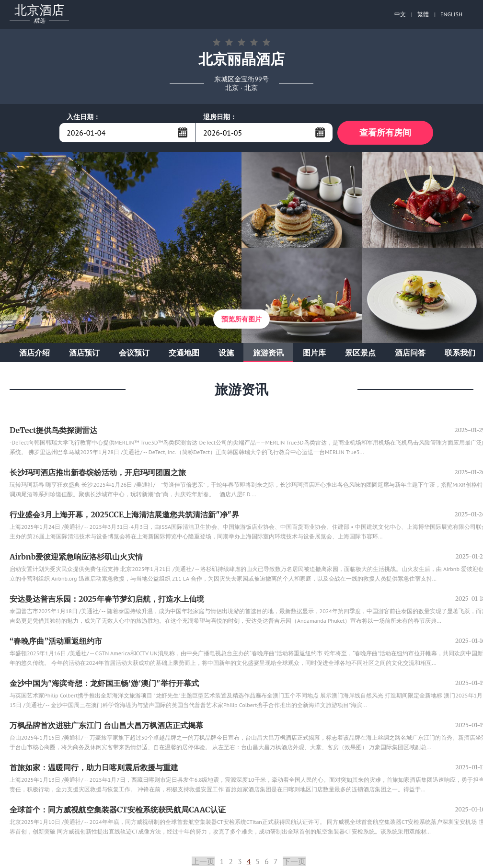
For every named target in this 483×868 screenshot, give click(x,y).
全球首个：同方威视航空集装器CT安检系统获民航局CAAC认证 (118, 810)
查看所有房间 (385, 132)
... (183, 132)
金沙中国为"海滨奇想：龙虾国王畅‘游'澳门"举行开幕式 (104, 683)
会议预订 (134, 353)
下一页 (294, 861)
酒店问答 (410, 353)
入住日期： (83, 117)
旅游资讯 (268, 353)
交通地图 (184, 353)
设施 (226, 353)
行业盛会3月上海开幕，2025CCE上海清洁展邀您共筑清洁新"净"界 (124, 514)
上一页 (203, 861)
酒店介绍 (34, 353)
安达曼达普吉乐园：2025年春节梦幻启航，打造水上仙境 (107, 599)
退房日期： (220, 117)
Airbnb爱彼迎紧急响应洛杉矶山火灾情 (76, 557)
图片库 (314, 353)
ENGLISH (451, 14)
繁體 (423, 14)
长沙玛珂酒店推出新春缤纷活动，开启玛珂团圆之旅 (98, 472)
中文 (400, 14)
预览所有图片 (241, 319)
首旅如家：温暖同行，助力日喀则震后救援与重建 (94, 767)
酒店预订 (84, 353)
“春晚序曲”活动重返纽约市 (56, 641)
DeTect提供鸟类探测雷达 (53, 430)
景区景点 (360, 353)
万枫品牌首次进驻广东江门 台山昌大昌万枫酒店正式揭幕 (106, 725)
